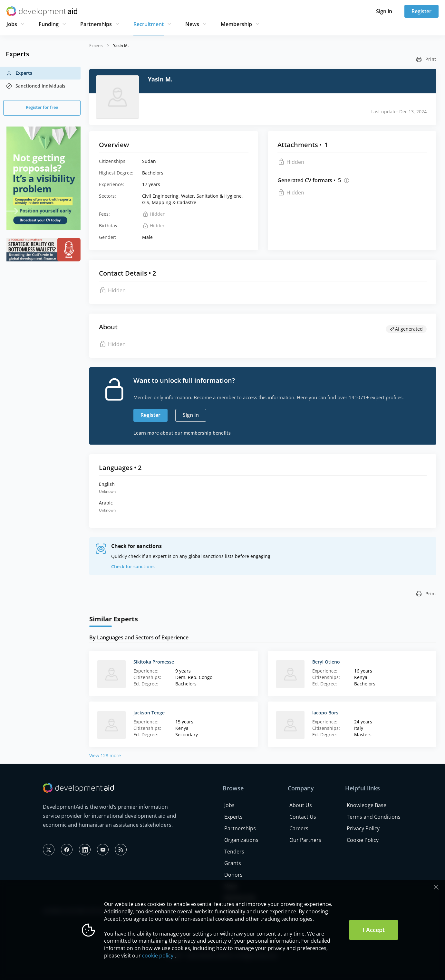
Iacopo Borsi (326, 713)
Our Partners (305, 840)
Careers (299, 828)
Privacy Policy (363, 828)
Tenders (234, 852)
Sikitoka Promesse (154, 662)
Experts (19, 73)
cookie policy (158, 956)
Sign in (384, 11)
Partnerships (96, 24)
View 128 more (105, 755)
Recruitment (149, 24)
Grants (233, 863)
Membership (236, 24)
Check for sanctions (133, 566)
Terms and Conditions (374, 817)
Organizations (241, 840)
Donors (233, 875)
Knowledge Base (367, 805)
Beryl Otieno (326, 662)
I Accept (374, 930)
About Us (301, 805)
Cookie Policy (363, 840)
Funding (49, 24)
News (192, 24)
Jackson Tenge (149, 713)
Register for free (42, 107)
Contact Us (303, 817)
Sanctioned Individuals (36, 86)
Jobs (12, 24)
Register (421, 11)
